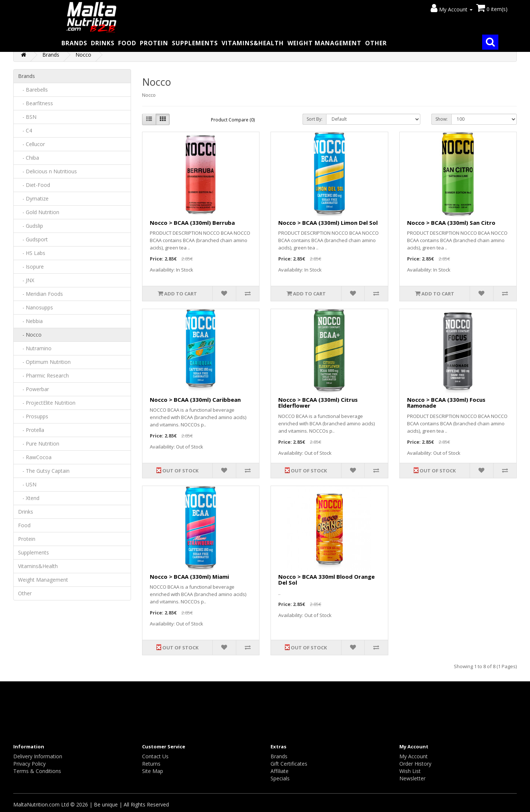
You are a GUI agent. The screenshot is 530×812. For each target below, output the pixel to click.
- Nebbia (30, 321)
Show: (441, 119)
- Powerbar (33, 389)
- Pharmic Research (43, 375)
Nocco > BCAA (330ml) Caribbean (195, 400)
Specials (280, 778)
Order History (415, 764)
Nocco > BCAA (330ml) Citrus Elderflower (318, 403)
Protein (154, 43)
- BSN (27, 117)
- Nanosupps (36, 307)
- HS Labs (32, 253)
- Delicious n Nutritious (47, 171)
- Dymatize (33, 198)
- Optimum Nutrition (44, 362)
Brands (74, 43)
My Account (414, 756)
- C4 (25, 130)
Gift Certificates (289, 764)
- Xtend (29, 498)
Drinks (103, 43)
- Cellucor (31, 144)
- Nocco (30, 335)
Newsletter (412, 778)
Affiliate (280, 771)
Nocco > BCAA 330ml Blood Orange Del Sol (326, 580)
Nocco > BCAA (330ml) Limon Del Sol (328, 223)
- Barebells (33, 90)
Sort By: (315, 119)
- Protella (31, 430)
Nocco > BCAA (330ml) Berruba (192, 223)
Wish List (410, 771)
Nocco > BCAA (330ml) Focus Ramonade (446, 403)
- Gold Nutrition (39, 212)
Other (376, 43)
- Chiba (29, 158)
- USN (27, 484)
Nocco (83, 55)
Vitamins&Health (253, 43)
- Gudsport (33, 239)
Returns (151, 764)
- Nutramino (35, 348)
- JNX (26, 280)
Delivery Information (38, 756)
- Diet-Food (34, 185)
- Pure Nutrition (39, 444)
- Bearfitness (36, 103)
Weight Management (324, 43)
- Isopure (31, 267)
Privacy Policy (29, 764)
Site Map (153, 771)
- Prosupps (33, 416)
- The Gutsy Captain (44, 471)
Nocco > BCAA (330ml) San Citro (451, 223)
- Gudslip (31, 226)
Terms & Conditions (37, 771)
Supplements (195, 43)
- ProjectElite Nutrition (47, 403)
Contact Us (155, 756)
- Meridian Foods (40, 294)
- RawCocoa (35, 457)
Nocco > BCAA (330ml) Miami (189, 577)
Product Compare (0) (233, 120)
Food (127, 43)
